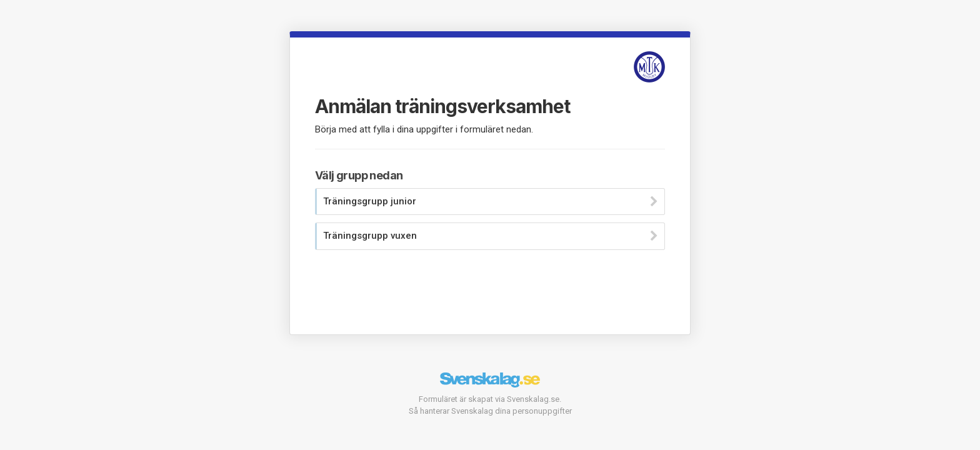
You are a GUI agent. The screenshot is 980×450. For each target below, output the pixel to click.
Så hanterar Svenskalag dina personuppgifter (490, 411)
